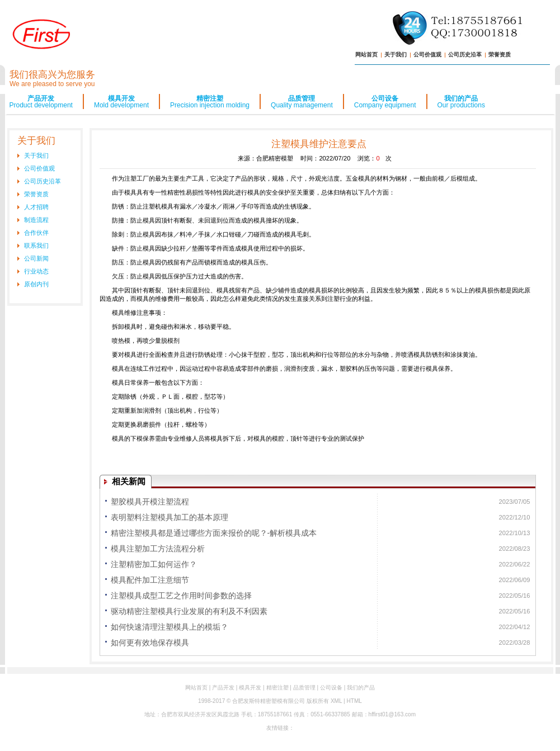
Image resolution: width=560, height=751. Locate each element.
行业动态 (36, 271)
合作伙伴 (36, 233)
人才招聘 (36, 207)
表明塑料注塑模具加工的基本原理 (170, 517)
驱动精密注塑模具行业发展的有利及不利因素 (189, 611)
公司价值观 (427, 55)
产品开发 (41, 102)
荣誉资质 (500, 55)
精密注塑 (210, 102)
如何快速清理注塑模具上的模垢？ (170, 627)
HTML (354, 701)
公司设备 (385, 102)
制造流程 (36, 220)
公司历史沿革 (465, 55)
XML (336, 701)
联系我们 (36, 245)
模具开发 (121, 102)
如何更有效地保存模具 (150, 643)
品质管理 (302, 102)
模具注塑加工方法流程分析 (158, 549)
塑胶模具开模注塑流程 (150, 502)
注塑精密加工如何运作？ (154, 564)
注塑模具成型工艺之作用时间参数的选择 (181, 596)
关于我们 (396, 55)
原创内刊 (36, 284)
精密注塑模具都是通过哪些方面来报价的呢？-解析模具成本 (214, 533)
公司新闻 (36, 258)
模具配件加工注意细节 (150, 580)
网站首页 (366, 55)
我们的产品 (461, 102)
